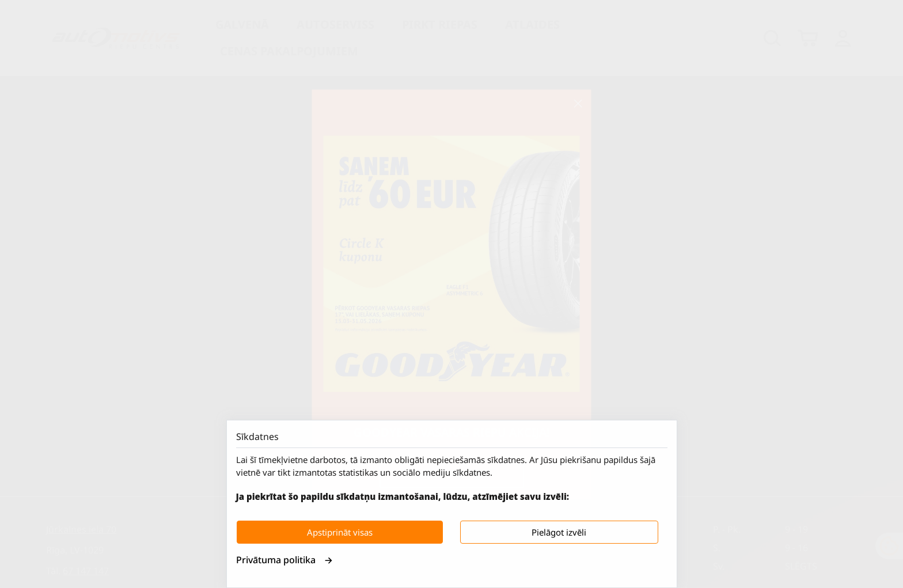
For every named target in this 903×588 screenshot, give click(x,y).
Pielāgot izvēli (559, 532)
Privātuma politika (284, 560)
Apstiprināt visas (340, 532)
